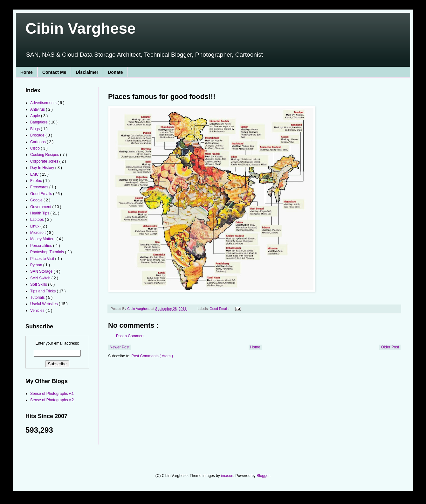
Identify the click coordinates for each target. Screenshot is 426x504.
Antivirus (38, 109)
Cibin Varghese (81, 28)
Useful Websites (45, 304)
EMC (35, 174)
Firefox (37, 181)
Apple (36, 116)
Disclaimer (87, 72)
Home (27, 72)
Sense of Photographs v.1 (52, 394)
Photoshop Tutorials (48, 252)
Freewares (40, 187)
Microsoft (38, 233)
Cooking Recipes (45, 155)
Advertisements (44, 103)
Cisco (35, 148)
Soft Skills (39, 284)
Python (37, 265)
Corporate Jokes (45, 161)
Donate (115, 72)
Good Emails (220, 309)
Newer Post (120, 347)
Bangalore (39, 122)
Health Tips (40, 213)
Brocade (38, 135)
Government (41, 207)
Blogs (35, 129)
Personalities (42, 246)
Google (37, 200)
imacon (227, 476)
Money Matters (43, 239)
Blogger (263, 476)
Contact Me (54, 72)
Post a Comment (130, 336)
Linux (35, 226)
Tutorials (38, 297)
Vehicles (38, 311)
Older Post (390, 347)
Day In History (43, 168)
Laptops (38, 220)
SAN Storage (42, 271)
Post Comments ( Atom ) (152, 356)
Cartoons (38, 142)
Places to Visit (43, 259)
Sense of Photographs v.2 (52, 400)
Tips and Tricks (44, 291)
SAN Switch (41, 278)
